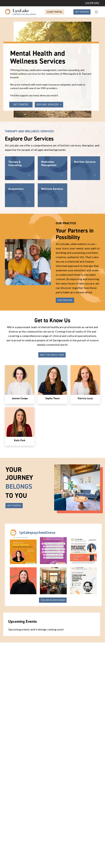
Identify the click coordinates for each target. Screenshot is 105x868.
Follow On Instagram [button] (53, 635)
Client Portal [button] (55, 12)
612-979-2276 (92, 3)
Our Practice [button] (65, 335)
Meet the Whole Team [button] (52, 390)
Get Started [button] (82, 12)
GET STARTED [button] (21, 105)
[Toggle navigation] (96, 12)
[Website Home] (20, 12)
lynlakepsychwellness (37, 567)
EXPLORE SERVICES (49, 105)
